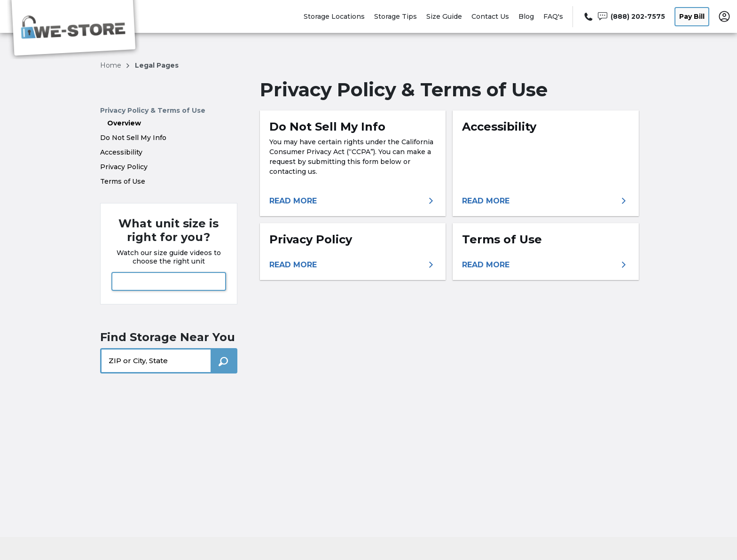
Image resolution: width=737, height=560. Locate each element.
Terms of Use (123, 181)
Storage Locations (334, 16)
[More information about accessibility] (546, 201)
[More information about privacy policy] (353, 265)
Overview (124, 123)
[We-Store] (73, 30)
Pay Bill (692, 16)
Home (112, 65)
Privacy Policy (124, 167)
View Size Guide (169, 281)
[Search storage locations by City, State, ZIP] (224, 361)
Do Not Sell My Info (133, 138)
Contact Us (490, 16)
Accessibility (121, 152)
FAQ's (553, 16)
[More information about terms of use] (546, 265)
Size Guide (444, 16)
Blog (526, 16)
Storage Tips (396, 16)
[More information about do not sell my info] (353, 201)
